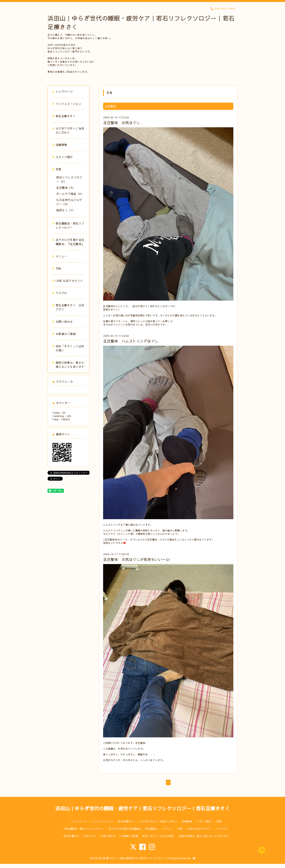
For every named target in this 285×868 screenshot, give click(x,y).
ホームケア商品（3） (70, 194)
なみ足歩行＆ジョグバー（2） (69, 202)
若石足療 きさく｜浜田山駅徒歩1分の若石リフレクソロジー (132, 858)
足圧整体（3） (66, 188)
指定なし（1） (66, 210)
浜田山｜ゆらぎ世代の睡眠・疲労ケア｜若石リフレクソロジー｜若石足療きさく (142, 808)
